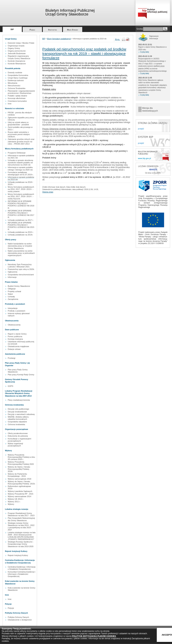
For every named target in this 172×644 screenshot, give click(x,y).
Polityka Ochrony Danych (18, 617)
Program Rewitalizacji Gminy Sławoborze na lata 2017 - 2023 (21, 514)
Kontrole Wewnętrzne (17, 64)
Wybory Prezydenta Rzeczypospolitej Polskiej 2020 (21, 463)
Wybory (11, 504)
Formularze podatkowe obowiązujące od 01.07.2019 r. (21, 173)
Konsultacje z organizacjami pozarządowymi (19, 440)
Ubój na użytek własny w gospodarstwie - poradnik (18, 123)
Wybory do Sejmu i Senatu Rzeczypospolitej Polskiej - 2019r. (19, 469)
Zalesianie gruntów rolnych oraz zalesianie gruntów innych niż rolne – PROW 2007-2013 (21, 141)
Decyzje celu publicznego (18, 409)
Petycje (11, 608)
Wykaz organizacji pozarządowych (15, 445)
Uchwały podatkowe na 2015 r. (21, 232)
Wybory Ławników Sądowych (20, 491)
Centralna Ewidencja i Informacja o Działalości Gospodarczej (22, 568)
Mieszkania (12, 83)
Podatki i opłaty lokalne (17, 96)
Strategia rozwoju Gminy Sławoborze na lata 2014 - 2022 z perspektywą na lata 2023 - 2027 (21, 526)
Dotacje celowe (14, 349)
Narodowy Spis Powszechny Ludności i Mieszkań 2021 (20, 266)
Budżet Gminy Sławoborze (19, 286)
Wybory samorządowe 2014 (19, 496)
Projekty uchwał (14, 291)
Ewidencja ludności (16, 80)
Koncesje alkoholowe (17, 98)
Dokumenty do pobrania (18, 436)
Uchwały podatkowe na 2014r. (20, 235)
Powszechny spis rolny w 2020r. (21, 269)
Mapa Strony (73, 30)
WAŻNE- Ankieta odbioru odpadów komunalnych (18, 418)
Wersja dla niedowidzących (150, 109)
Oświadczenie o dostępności (20, 620)
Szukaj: (140, 29)
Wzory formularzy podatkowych (59, 39)
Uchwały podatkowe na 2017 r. (21, 220)
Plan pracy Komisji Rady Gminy (21, 375)
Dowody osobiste (15, 73)
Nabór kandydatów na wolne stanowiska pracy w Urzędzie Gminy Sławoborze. (20, 246)
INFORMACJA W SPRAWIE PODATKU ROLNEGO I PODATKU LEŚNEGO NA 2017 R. (21, 214)
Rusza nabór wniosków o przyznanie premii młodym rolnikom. (19, 134)
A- (119, 40)
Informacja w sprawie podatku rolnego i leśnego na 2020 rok (20, 168)
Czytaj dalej (144, 52)
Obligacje (12, 289)
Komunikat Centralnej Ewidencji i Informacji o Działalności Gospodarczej (21, 574)
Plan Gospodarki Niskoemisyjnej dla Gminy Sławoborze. (21, 519)
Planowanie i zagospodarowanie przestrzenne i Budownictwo (21, 92)
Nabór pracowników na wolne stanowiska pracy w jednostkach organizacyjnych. (21, 253)
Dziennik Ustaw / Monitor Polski (21, 43)
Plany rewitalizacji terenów (19, 400)
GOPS (10, 386)
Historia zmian (48, 192)
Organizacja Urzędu (16, 46)
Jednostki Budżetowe (17, 53)
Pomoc (32, 30)
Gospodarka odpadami (17, 422)
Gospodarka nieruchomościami (21, 275)
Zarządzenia (13, 299)
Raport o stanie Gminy (17, 334)
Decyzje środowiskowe (17, 412)
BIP (12, 29)
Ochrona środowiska (16, 424)
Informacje (12, 277)
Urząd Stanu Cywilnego (18, 78)
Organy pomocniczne (17, 51)
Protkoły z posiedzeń (17, 311)
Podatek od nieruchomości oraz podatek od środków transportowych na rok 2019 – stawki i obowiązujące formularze (84, 53)
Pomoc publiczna (15, 336)
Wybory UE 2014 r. (16, 499)
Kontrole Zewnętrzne (17, 61)
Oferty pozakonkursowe (18, 433)
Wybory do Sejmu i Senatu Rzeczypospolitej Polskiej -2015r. (22, 483)
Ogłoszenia (12, 272)
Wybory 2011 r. (14, 502)
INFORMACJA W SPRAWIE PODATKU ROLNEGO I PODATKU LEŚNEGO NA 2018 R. (21, 205)
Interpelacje (13, 308)
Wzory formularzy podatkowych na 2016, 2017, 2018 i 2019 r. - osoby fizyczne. (21, 196)
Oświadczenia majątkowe (18, 346)
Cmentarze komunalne (17, 101)
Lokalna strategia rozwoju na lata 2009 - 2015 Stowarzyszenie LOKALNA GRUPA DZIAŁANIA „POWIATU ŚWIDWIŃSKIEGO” (22, 536)
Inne (10, 104)
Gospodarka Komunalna (18, 75)
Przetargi (12, 358)
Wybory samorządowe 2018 (19, 479)
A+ (117, 39)
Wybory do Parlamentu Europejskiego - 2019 (17, 475)
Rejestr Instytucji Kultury (18, 555)
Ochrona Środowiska (17, 88)
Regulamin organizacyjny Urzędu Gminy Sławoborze (19, 57)
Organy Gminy (14, 48)
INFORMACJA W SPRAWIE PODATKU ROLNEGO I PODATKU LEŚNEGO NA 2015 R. (21, 226)
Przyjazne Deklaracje (17, 153)
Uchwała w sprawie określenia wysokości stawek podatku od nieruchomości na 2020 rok (20, 163)
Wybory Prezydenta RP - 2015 (20, 494)
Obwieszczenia (14, 325)
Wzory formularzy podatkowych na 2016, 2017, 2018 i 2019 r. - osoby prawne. (21, 189)
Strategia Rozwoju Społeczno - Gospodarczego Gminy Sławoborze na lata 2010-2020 (21, 544)
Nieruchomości (14, 86)
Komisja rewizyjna (15, 339)
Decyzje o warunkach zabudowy (21, 414)
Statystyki (53, 30)
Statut (10, 294)
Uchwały (11, 297)
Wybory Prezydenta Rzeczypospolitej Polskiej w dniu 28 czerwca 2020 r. (21, 457)
